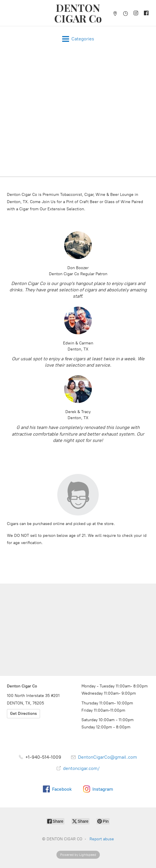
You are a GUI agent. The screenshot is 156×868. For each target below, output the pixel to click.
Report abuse (102, 839)
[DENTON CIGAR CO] (78, 13)
